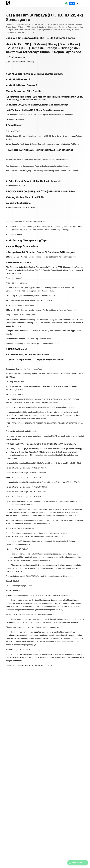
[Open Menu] (82, 3)
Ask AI (72, 3)
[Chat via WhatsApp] (66, 3)
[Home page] (8, 3)
